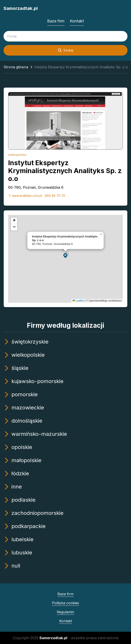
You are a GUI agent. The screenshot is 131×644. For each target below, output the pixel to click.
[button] (66, 255)
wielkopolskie (17, 155)
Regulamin (65, 612)
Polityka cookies (65, 603)
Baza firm (56, 21)
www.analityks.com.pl (25, 196)
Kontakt (77, 21)
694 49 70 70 (55, 196)
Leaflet (78, 301)
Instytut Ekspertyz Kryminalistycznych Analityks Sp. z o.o (65, 171)
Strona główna (16, 67)
